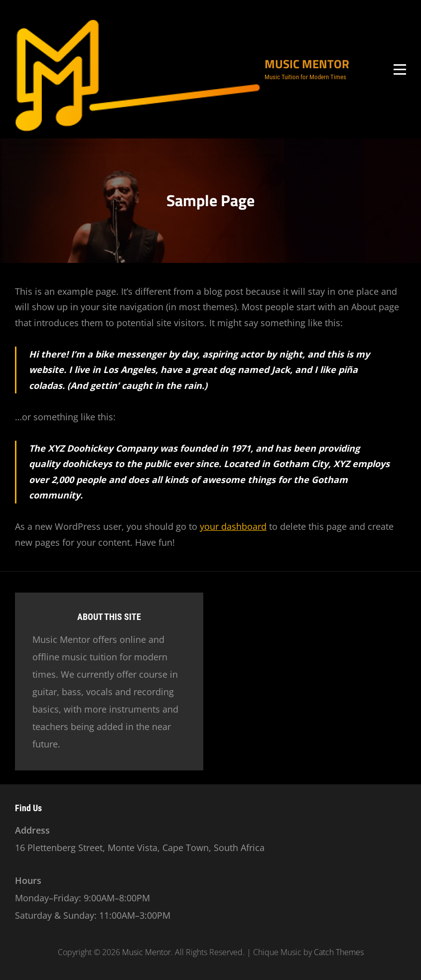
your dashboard (233, 526)
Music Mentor (307, 64)
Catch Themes (339, 952)
